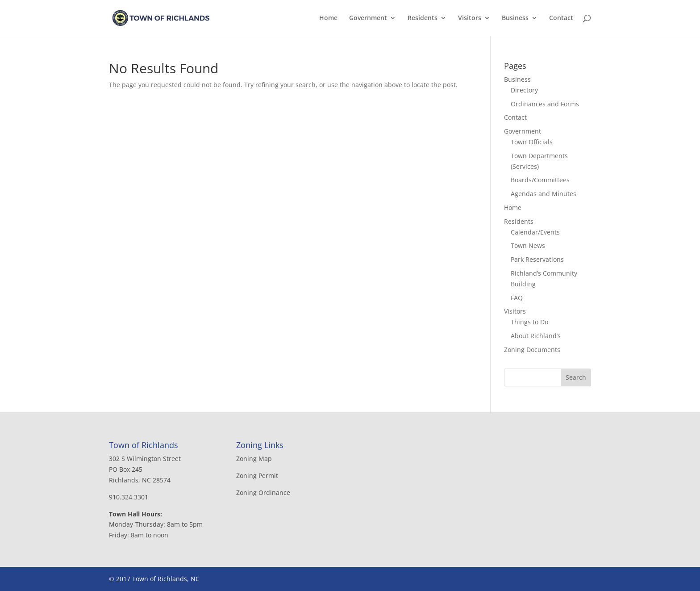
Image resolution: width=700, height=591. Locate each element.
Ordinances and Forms (545, 104)
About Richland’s (536, 336)
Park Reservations (537, 259)
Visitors (470, 18)
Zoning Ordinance (263, 492)
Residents (423, 18)
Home (328, 18)
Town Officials (532, 142)
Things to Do (529, 322)
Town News (528, 245)
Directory (524, 90)
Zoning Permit (257, 476)
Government (368, 18)
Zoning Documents (532, 350)
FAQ (517, 298)
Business (515, 18)
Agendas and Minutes (544, 194)
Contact (561, 18)
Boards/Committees (540, 180)
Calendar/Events (535, 232)
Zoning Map (254, 459)
